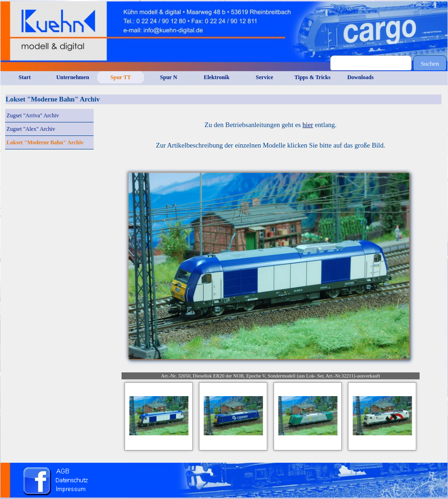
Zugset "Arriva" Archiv (33, 115)
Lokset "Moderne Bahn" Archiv (45, 142)
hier (308, 125)
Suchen (430, 64)
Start (25, 77)
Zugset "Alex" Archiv (31, 129)
